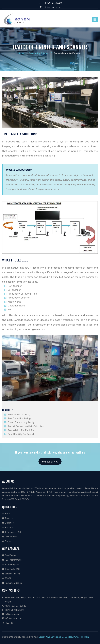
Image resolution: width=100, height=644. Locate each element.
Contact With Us (50, 461)
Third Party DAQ (11, 569)
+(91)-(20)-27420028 (52, 3)
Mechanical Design (12, 583)
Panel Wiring (9, 555)
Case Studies (10, 537)
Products (8, 528)
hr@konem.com (13, 614)
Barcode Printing (11, 574)
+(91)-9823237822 (14, 610)
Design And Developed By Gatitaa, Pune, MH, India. (64, 637)
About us (8, 518)
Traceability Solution (39, 53)
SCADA (7, 578)
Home (21, 53)
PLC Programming (12, 560)
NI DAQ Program (11, 565)
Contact (7, 541)
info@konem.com (52, 7)
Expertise (8, 523)
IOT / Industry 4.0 (12, 532)
